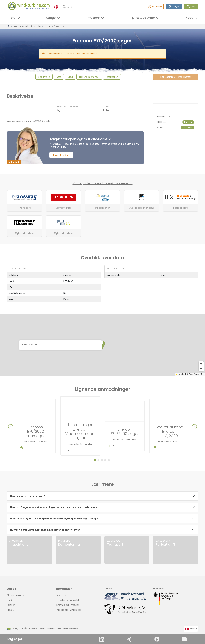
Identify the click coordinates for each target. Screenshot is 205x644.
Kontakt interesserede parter (176, 77)
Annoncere (155, 7)
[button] (56, 7)
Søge (191, 7)
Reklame (51, 629)
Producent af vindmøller (68, 610)
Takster (42, 629)
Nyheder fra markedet (67, 600)
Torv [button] (12, 18)
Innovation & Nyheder (67, 605)
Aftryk (16, 629)
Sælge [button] (51, 18)
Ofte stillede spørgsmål (67, 629)
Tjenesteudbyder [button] (143, 18)
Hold (9, 600)
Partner (11, 605)
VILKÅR (24, 629)
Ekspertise (61, 595)
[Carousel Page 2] (98, 460)
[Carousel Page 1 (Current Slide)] (95, 460)
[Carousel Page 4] (105, 460)
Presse (10, 610)
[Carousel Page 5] (109, 460)
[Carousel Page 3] (102, 460)
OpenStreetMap (197, 374)
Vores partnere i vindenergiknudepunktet (103, 183)
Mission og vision (15, 595)
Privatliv (33, 629)
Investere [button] (93, 18)
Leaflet (180, 374)
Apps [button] (189, 18)
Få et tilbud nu (61, 155)
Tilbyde (174, 7)
